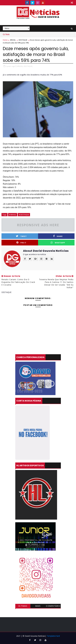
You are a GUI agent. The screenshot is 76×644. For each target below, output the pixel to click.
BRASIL (13, 40)
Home (5, 40)
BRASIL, (20, 66)
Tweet (21, 236)
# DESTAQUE (24, 215)
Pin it (21, 243)
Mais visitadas (38, 606)
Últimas (23, 606)
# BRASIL (13, 215)
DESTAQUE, (28, 66)
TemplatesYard (53, 636)
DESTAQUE (23, 40)
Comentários (53, 606)
